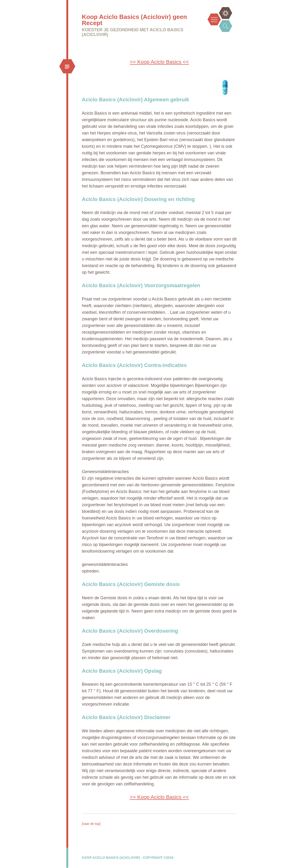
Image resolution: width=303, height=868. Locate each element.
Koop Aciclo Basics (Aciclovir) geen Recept (135, 20)
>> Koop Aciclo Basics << (159, 62)
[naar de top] (91, 824)
